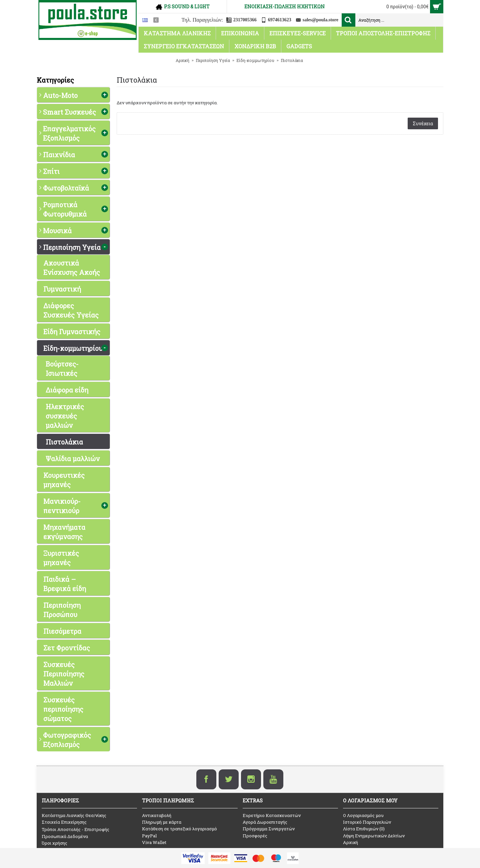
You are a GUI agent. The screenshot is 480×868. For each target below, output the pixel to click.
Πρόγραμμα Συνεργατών (269, 829)
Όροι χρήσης (54, 843)
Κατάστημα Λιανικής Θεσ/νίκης (74, 815)
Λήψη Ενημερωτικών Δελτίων (374, 836)
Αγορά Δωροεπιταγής (265, 822)
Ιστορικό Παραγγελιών (367, 822)
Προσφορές (255, 836)
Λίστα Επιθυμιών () (364, 829)
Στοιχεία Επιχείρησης (64, 822)
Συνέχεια (423, 123)
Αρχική (350, 842)
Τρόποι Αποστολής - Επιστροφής (75, 829)
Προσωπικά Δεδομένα (65, 836)
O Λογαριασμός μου (363, 815)
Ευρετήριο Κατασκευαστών (272, 815)
